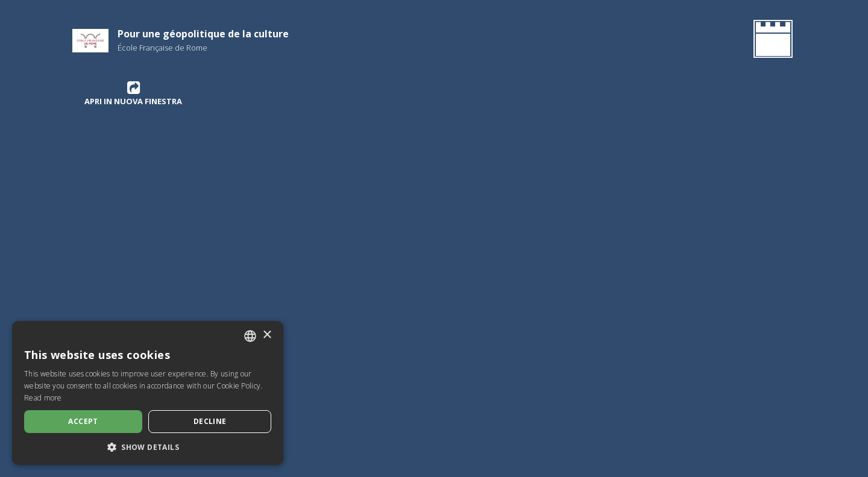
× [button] (267, 335)
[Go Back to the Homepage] (771, 41)
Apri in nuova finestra (133, 93)
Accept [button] (83, 421)
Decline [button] (210, 421)
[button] (148, 447)
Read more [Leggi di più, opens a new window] (43, 398)
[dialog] (148, 393)
